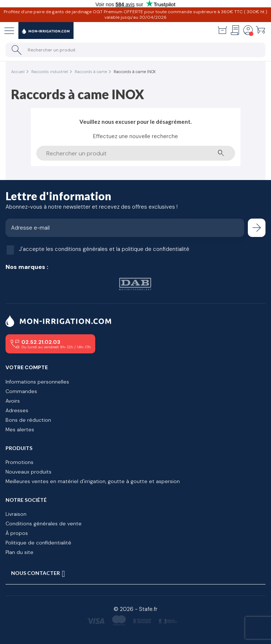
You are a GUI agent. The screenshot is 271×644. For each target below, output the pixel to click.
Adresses (17, 410)
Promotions (19, 462)
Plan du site (19, 552)
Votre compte (27, 367)
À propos (17, 533)
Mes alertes (20, 429)
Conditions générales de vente (44, 524)
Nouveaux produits (28, 472)
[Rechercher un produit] (135, 50)
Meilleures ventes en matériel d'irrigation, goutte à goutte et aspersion (93, 481)
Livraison (16, 514)
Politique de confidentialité (38, 543)
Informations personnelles (37, 382)
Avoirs (13, 401)
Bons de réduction (28, 420)
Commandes (21, 391)
